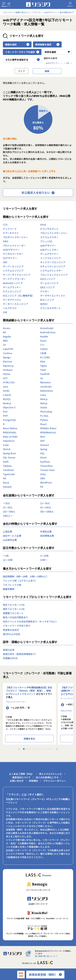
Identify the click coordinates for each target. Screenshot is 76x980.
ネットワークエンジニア (53, 262)
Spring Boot (9, 453)
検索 (47, 71)
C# (4, 345)
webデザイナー (54, 63)
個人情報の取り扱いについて (46, 956)
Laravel (7, 395)
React (43, 424)
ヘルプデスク (10, 308)
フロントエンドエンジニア (54, 275)
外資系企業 (46, 532)
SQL (42, 453)
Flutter (7, 374)
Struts (43, 457)
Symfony (45, 462)
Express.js (8, 366)
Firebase (8, 370)
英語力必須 (9, 650)
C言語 (43, 353)
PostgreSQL (10, 420)
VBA (42, 478)
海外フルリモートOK (14, 609)
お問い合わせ (17, 781)
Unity (43, 474)
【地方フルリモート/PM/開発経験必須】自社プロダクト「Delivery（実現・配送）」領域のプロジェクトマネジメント (29, 691)
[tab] (24, 749)
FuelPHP (45, 374)
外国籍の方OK (10, 658)
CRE (5, 312)
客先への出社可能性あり (15, 617)
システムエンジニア (13, 271)
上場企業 (7, 532)
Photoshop (46, 412)
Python (44, 420)
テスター (45, 291)
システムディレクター (51, 271)
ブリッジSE (46, 241)
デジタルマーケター (13, 254)
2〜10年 (44, 556)
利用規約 (33, 781)
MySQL (7, 399)
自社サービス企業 (12, 536)
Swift (6, 462)
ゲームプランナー (12, 287)
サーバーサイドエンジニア (17, 275)
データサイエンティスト (53, 296)
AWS (5, 341)
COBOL (44, 349)
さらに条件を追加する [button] (23, 60)
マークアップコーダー (14, 279)
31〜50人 (8, 507)
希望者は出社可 (11, 630)
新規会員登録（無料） (45, 975)
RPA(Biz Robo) (48, 428)
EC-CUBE (45, 357)
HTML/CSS (9, 382)
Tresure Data (47, 470)
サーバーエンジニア (13, 266)
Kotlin (6, 391)
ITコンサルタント (49, 229)
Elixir (43, 361)
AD (4, 332)
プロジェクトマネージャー (54, 233)
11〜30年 (8, 560)
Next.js (44, 399)
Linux (43, 395)
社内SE (44, 304)
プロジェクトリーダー (14, 245)
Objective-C (9, 407)
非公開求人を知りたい (38, 193)
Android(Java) (48, 332)
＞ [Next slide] (57, 749)
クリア (22, 71)
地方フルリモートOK (14, 605)
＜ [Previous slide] (19, 749)
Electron (7, 361)
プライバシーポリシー (55, 781)
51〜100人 (46, 507)
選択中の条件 (50, 58)
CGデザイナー (10, 258)
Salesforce (9, 441)
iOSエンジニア (48, 279)
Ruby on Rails (10, 437)
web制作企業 (10, 540)
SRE (5, 262)
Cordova (7, 353)
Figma (44, 366)
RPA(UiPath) (10, 432)
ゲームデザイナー (49, 254)
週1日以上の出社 (12, 634)
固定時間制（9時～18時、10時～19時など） (26, 576)
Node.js (7, 403)
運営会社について (21, 777)
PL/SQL (44, 416)
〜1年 (68, 63)
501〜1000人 (47, 512)
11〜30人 (45, 503)
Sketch (7, 449)
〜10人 (6, 503)
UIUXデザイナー (11, 250)
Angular (7, 336)
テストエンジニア (12, 291)
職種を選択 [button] (17, 44)
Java (5, 386)
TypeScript (9, 474)
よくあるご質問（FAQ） (21, 774)
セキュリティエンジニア (53, 266)
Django (7, 357)
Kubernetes (47, 391)
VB (4, 478)
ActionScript (47, 328)
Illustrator (45, 382)
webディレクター (49, 250)
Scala (6, 445)
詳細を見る (29, 739)
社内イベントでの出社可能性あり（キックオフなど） (30, 621)
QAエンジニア (47, 287)
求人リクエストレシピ (50, 774)
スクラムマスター (49, 237)
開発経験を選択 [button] (47, 44)
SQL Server (9, 457)
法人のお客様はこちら (47, 777)
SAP (42, 441)
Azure (43, 341)
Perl (5, 412)
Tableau (7, 466)
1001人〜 (8, 516)
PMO (6, 241)
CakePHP (8, 349)
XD (42, 487)
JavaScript (46, 386)
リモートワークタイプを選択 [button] (22, 52)
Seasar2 (45, 445)
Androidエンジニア (13, 283)
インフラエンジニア (50, 258)
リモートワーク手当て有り (17, 626)
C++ (42, 345)
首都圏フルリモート (13, 613)
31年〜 (44, 560)
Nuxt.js (44, 403)
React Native (10, 428)
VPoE (43, 225)
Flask (43, 370)
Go (42, 378)
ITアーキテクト (11, 233)
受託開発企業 (47, 536)
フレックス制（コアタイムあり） (20, 581)
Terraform (8, 470)
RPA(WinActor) (48, 432)
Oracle (44, 407)
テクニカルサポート (50, 308)
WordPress (46, 482)
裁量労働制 (9, 589)
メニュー (70, 4)
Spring (44, 449)
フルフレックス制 (12, 585)
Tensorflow (46, 466)
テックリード (10, 229)
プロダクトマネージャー (15, 237)
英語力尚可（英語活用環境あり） (20, 654)
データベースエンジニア (15, 304)
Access (7, 328)
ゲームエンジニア (49, 283)
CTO (5, 225)
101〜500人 (9, 512)
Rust (43, 437)
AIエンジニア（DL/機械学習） (19, 296)
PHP (5, 416)
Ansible (44, 336)
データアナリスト (12, 300)
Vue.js (6, 482)
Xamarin (7, 487)
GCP (5, 378)
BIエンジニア (47, 300)
